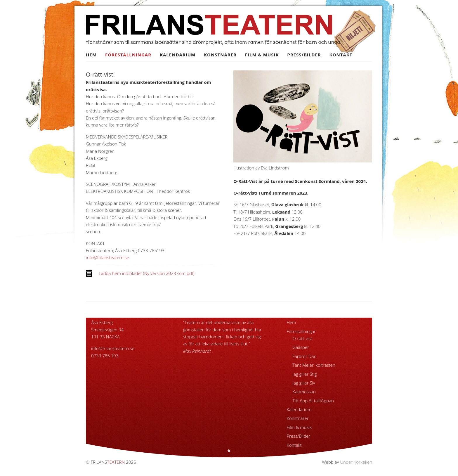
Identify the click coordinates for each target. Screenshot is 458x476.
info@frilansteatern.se (107, 257)
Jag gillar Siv (304, 383)
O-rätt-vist (302, 338)
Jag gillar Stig (305, 374)
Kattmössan (304, 392)
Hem (91, 55)
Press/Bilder (304, 55)
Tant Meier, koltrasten (314, 365)
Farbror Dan (304, 356)
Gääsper (301, 347)
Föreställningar (128, 55)
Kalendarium (178, 55)
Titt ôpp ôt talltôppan (313, 401)
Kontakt (341, 55)
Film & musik (262, 55)
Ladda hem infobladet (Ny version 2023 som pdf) (147, 273)
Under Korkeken (356, 462)
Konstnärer (220, 55)
